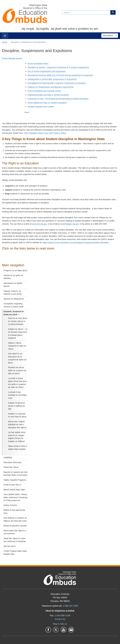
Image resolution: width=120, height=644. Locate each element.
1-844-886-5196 (62, 615)
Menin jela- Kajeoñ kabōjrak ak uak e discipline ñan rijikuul (17, 424)
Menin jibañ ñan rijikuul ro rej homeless (15, 532)
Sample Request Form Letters (41, 106)
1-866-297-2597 (71, 606)
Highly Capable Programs (15, 480)
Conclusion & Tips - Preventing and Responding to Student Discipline (58, 99)
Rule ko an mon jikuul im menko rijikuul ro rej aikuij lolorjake (18, 321)
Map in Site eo (60, 624)
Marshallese (108, 36)
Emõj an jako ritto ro (12, 485)
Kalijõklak (8, 457)
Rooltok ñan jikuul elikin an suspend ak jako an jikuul (17, 370)
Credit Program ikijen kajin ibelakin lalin (15, 552)
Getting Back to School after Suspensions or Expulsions (52, 79)
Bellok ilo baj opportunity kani (14, 511)
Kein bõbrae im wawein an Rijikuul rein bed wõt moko (15, 519)
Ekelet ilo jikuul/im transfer (15, 526)
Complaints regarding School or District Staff (13, 305)
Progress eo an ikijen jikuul (15, 270)
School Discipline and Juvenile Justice (44, 91)
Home (5, 42)
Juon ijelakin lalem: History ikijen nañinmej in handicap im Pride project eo (16, 497)
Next (27, 112)
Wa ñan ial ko (10, 546)
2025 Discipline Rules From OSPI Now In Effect (45, 133)
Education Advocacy (13, 462)
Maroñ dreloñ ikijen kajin (14, 490)
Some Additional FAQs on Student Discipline (47, 103)
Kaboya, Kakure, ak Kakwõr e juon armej (13, 292)
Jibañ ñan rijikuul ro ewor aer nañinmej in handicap (15, 540)
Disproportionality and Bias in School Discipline (48, 95)
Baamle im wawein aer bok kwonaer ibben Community (15, 474)
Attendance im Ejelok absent (13, 285)
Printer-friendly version (12, 58)
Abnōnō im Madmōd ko (14, 299)
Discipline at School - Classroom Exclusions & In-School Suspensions (58, 67)
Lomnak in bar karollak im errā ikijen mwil (18, 395)
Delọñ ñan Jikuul (11, 467)
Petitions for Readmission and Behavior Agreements (51, 87)
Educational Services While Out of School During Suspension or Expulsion (60, 75)
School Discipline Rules (38, 63)
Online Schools (10, 505)
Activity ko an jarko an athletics (13, 277)
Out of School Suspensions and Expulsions (47, 71)
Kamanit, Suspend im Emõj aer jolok (14, 313)
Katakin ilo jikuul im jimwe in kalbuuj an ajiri (17, 406)
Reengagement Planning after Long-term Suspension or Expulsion (57, 83)
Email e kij (60, 619)
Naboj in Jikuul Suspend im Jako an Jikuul (17, 346)
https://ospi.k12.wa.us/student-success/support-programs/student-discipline (76, 242)
